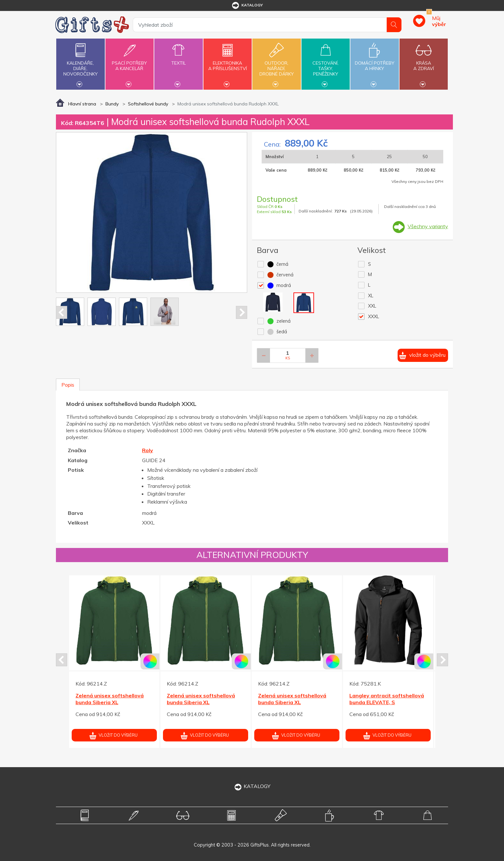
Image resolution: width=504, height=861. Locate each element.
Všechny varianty (428, 226)
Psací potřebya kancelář (130, 62)
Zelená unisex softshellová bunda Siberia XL (110, 699)
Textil (178, 59)
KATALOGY (252, 786)
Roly (148, 450)
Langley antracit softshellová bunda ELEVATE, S (387, 699)
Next (242, 312)
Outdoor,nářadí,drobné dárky (276, 63)
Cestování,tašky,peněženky (326, 63)
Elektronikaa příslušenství (228, 62)
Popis (68, 385)
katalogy (247, 5)
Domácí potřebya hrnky (374, 62)
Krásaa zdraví (424, 62)
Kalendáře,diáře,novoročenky (80, 63)
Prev (62, 312)
